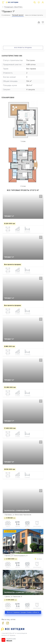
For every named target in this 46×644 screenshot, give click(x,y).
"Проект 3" (9, 257)
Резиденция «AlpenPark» (13, 7)
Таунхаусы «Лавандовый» (17, 511)
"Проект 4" (9, 298)
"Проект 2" (9, 216)
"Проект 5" (9, 339)
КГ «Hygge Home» (12, 552)
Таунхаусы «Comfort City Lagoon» (21, 592)
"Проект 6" (9, 380)
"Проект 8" (9, 462)
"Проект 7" (9, 421)
